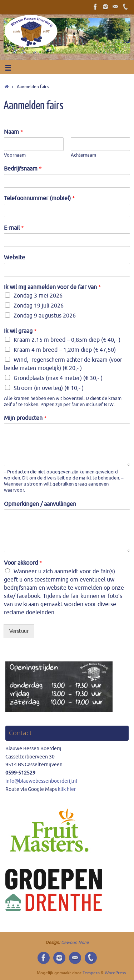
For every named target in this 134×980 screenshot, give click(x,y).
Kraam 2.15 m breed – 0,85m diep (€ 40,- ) (67, 340)
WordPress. (116, 973)
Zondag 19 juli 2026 (39, 306)
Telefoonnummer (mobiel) (39, 198)
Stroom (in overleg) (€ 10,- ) (49, 388)
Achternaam (83, 155)
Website (14, 258)
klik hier (66, 789)
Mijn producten (25, 418)
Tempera (91, 973)
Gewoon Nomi (75, 943)
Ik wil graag (20, 331)
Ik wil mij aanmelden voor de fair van (53, 287)
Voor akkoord (23, 563)
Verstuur (19, 631)
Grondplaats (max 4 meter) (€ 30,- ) (58, 378)
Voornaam (15, 155)
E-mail (14, 228)
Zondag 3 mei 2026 (38, 296)
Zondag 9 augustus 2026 (45, 316)
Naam (14, 132)
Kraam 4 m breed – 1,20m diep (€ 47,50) (65, 350)
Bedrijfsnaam (23, 169)
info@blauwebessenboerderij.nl (41, 781)
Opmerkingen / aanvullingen (40, 504)
